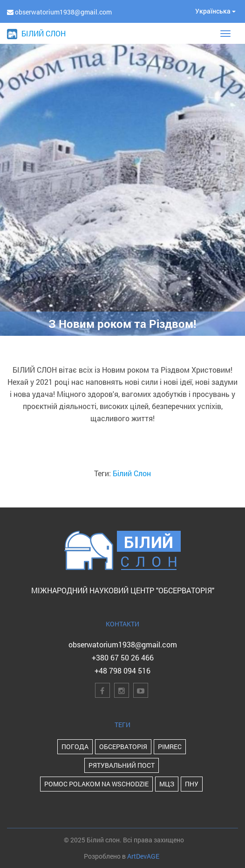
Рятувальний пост (122, 765)
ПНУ (192, 784)
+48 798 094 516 (122, 670)
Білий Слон (132, 473)
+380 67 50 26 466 (123, 657)
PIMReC (170, 746)
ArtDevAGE (143, 856)
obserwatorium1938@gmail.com (123, 644)
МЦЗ (167, 784)
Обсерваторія (123, 746)
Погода (75, 746)
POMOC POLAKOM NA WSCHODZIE (96, 784)
